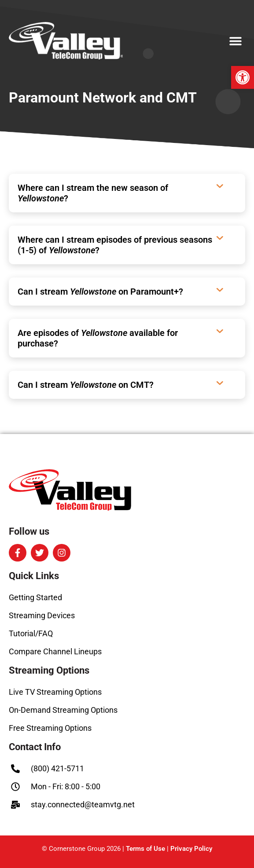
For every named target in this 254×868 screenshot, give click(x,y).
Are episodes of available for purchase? (98, 338)
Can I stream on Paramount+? (100, 292)
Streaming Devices (42, 615)
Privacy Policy (191, 849)
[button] (243, 77)
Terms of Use (145, 849)
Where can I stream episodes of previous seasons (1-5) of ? (115, 245)
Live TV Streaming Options (55, 692)
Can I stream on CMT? (86, 385)
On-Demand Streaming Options (63, 710)
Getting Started (35, 597)
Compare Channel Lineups (55, 651)
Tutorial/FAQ (31, 633)
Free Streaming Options (50, 728)
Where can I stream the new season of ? (93, 193)
